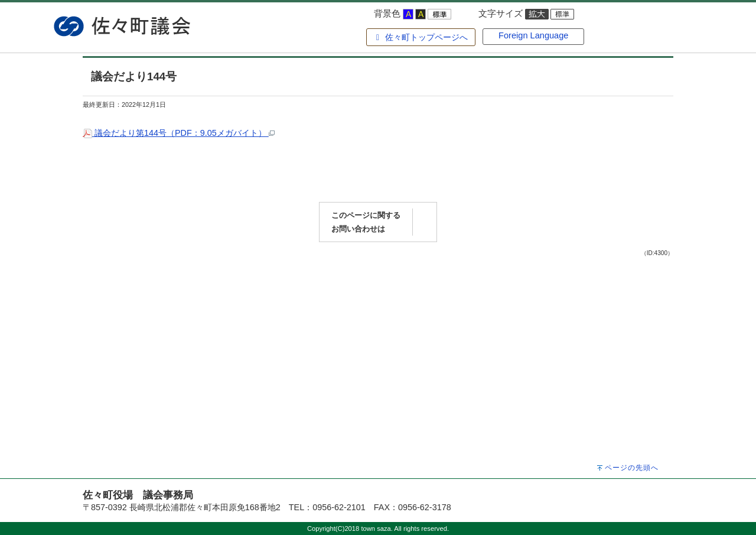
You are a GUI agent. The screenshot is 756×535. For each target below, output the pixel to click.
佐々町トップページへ (420, 37)
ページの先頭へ (632, 468)
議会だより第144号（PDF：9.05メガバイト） (179, 133)
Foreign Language (533, 35)
